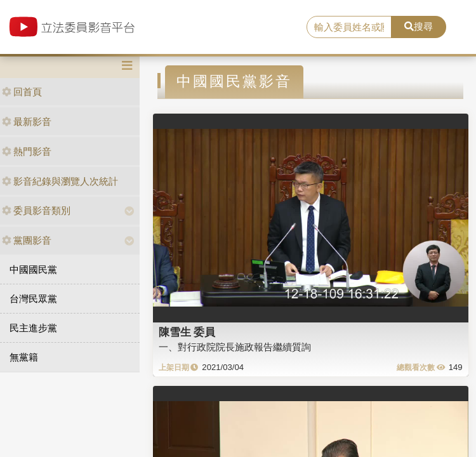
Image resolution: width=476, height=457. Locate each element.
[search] (349, 27)
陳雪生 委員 (187, 332)
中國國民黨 (33, 269)
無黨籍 (24, 357)
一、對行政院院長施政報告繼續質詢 (235, 347)
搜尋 (419, 26)
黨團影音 (27, 240)
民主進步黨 (33, 328)
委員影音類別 (36, 210)
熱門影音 (27, 151)
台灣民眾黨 (33, 299)
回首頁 (22, 92)
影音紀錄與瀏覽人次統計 (60, 181)
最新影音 (27, 122)
